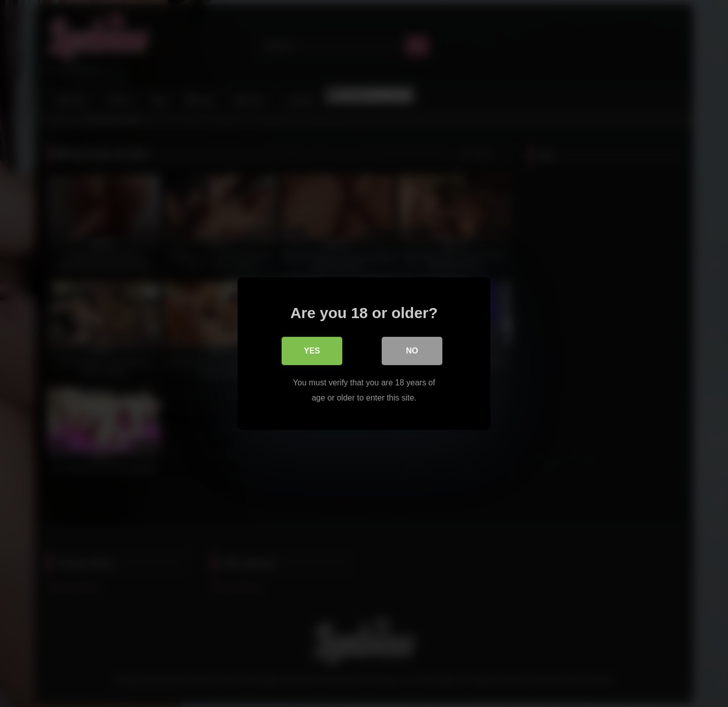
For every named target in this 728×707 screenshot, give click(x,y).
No (412, 351)
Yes (312, 351)
